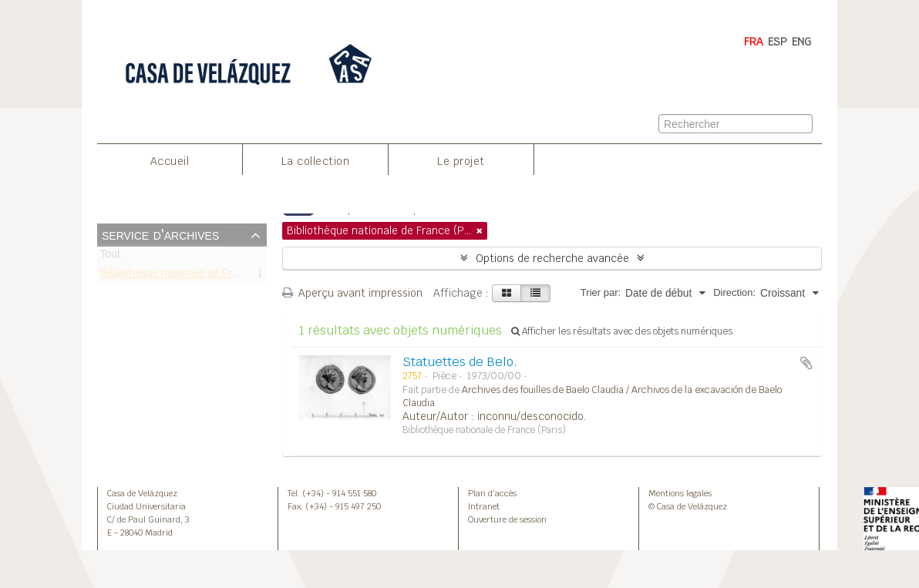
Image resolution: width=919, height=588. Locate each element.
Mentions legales (680, 493)
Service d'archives (160, 234)
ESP (778, 42)
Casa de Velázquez (142, 493)
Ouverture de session (507, 519)
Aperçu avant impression (352, 293)
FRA (754, 42)
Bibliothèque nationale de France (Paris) (195, 276)
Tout (110, 257)
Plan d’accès (492, 493)
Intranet (484, 506)
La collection (316, 161)
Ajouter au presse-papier (806, 363)
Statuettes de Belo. (460, 362)
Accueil (170, 161)
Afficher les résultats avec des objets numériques (622, 331)
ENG (801, 42)
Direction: (734, 292)
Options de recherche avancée (552, 258)
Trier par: (601, 292)
